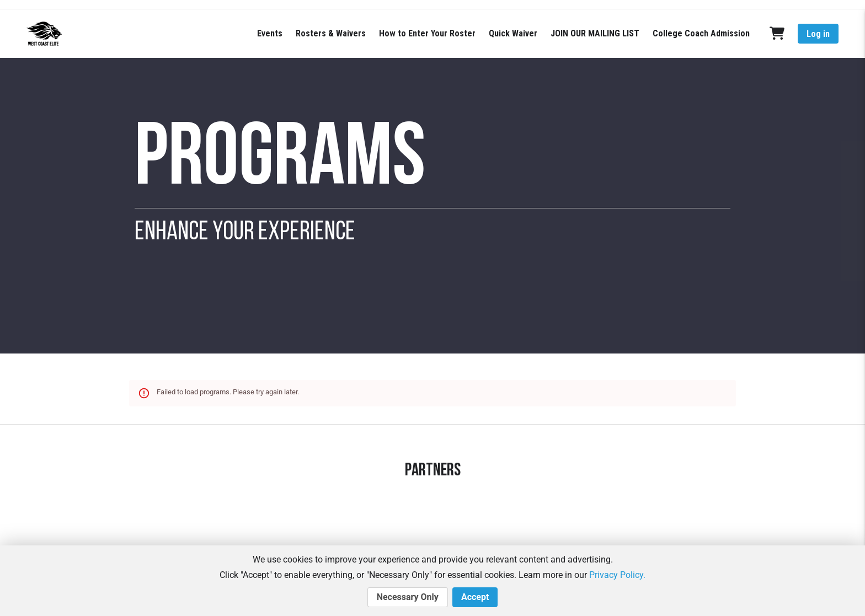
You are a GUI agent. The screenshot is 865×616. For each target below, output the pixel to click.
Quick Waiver (513, 33)
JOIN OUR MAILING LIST (595, 33)
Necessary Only (408, 597)
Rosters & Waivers (331, 33)
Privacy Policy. (617, 575)
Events (270, 33)
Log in (818, 34)
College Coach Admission (701, 33)
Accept (475, 597)
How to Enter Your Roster (427, 33)
